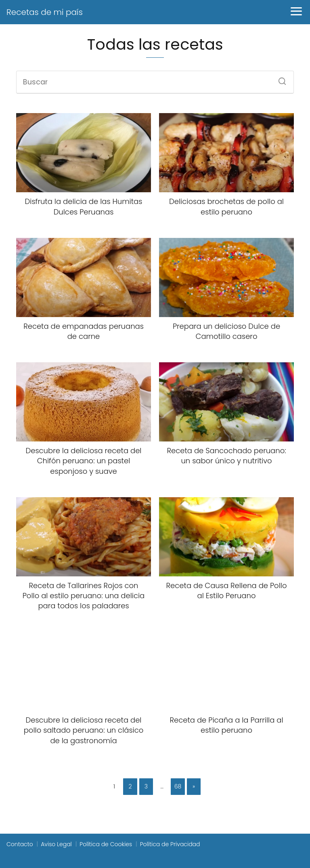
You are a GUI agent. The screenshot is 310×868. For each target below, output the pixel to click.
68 (178, 786)
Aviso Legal (56, 844)
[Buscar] (279, 79)
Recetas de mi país (45, 12)
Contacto (20, 844)
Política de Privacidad (170, 844)
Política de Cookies (106, 844)
